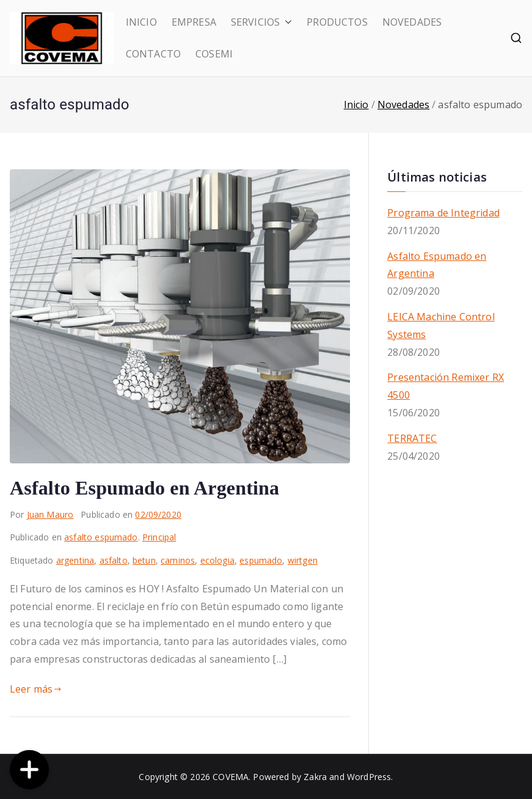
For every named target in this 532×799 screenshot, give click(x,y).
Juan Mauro (50, 514)
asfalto (114, 560)
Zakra (315, 777)
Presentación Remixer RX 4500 (446, 386)
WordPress (369, 777)
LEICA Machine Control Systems (441, 326)
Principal (159, 537)
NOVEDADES (412, 22)
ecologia (217, 560)
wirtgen (303, 560)
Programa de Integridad (443, 213)
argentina (75, 560)
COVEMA (231, 777)
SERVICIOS (261, 22)
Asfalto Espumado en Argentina (144, 488)
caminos (178, 560)
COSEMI (214, 54)
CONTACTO (153, 54)
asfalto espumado (101, 537)
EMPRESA (194, 22)
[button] (286, 22)
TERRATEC (412, 438)
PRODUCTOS (337, 22)
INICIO (141, 22)
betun (144, 560)
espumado (261, 560)
